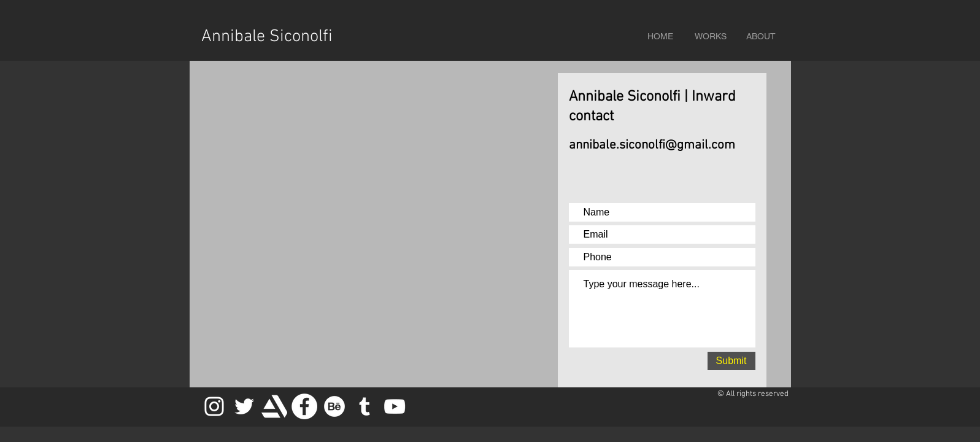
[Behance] (334, 406)
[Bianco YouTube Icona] (395, 406)
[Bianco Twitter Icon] (244, 406)
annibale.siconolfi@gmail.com (652, 145)
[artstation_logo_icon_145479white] (274, 406)
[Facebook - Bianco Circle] (304, 406)
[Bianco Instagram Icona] (214, 406)
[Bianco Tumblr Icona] (365, 406)
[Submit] (731, 361)
